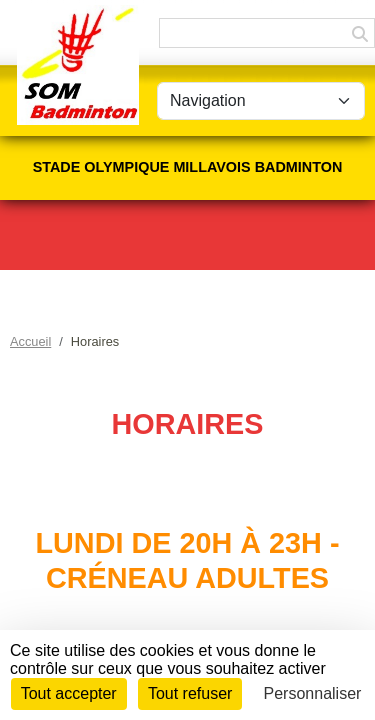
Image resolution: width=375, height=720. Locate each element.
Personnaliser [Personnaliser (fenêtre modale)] (313, 693)
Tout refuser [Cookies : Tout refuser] (190, 693)
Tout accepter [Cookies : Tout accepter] (69, 693)
